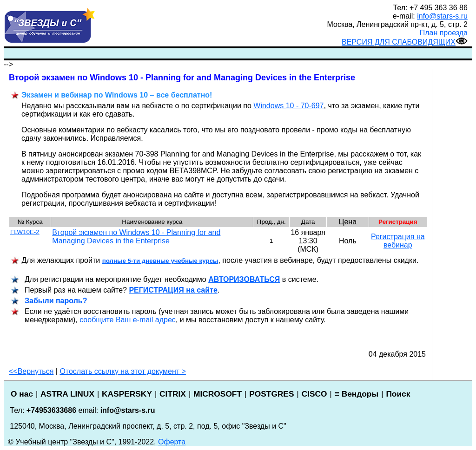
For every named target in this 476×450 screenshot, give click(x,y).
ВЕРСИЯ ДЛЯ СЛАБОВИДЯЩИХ (405, 42)
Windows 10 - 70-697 (288, 106)
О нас (22, 394)
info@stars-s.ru (442, 16)
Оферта (172, 442)
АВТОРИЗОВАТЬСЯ (244, 279)
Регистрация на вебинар (398, 241)
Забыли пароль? (56, 301)
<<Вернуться (31, 371)
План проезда (444, 33)
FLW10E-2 (25, 232)
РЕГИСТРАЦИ (173, 290)
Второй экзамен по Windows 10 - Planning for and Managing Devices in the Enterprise (136, 237)
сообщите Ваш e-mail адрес (128, 320)
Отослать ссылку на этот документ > (123, 371)
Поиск (398, 394)
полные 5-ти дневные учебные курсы (160, 261)
